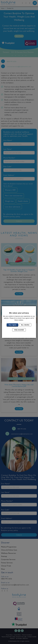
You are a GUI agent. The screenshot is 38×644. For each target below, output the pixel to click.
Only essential (19, 330)
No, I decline (25, 325)
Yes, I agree (12, 325)
